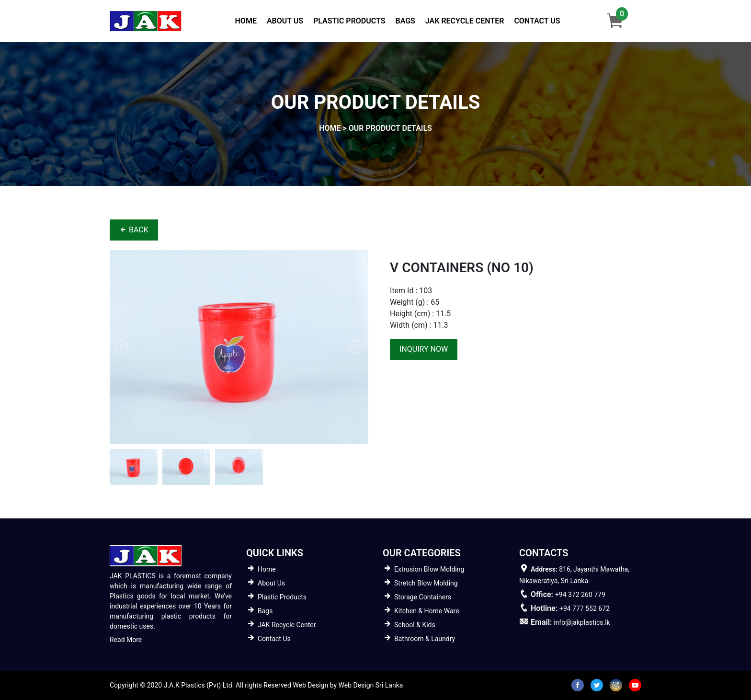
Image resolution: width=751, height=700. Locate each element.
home (330, 128)
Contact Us (537, 21)
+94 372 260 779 (580, 595)
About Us (285, 21)
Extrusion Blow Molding (429, 569)
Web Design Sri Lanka (371, 685)
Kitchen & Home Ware (427, 611)
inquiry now (424, 349)
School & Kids (415, 625)
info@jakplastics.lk (582, 622)
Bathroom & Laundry (425, 639)
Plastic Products (349, 21)
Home (248, 20)
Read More (126, 640)
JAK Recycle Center (465, 21)
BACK (134, 230)
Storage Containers (423, 597)
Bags (405, 21)
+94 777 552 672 (585, 608)
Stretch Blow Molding (426, 583)
